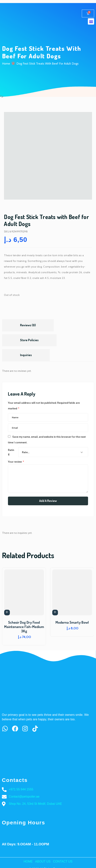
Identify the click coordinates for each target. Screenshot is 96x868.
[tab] (28, 325)
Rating (11, 452)
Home (6, 64)
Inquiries (26, 355)
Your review (16, 462)
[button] (91, 21)
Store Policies (29, 340)
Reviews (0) (28, 325)
